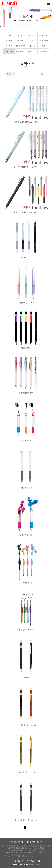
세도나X (20, 35)
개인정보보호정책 (16, 842)
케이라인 (9, 40)
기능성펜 (32, 46)
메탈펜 (43, 46)
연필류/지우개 (20, 46)
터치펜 (20, 40)
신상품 (9, 35)
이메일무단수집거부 (34, 842)
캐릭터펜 (9, 46)
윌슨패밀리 (43, 35)
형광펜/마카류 (43, 40)
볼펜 (32, 40)
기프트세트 (43, 51)
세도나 (32, 35)
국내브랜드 (32, 51)
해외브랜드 (20, 51)
